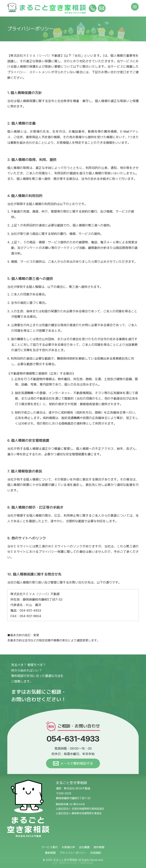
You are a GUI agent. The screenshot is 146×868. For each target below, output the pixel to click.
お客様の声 (68, 847)
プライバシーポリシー (73, 853)
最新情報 (50, 853)
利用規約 (96, 853)
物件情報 (99, 847)
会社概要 (84, 847)
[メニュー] (135, 7)
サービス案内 (50, 847)
